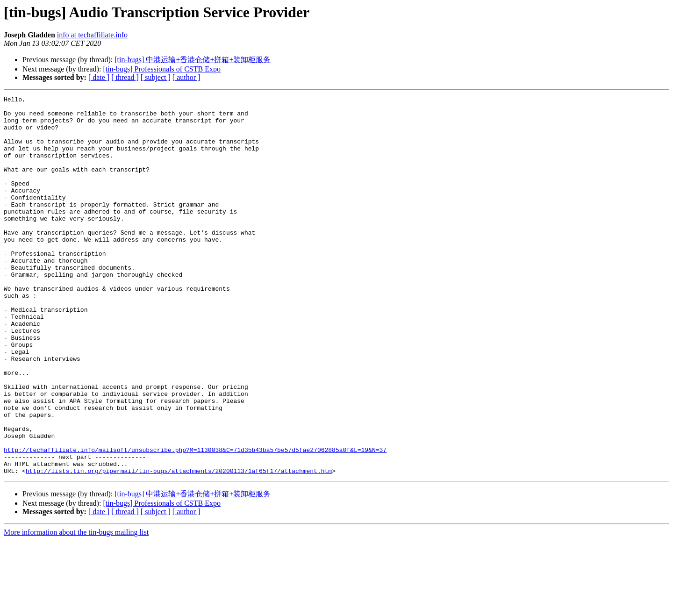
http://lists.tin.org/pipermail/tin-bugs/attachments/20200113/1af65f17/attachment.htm (179, 546)
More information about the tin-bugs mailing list (76, 608)
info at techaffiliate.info (92, 35)
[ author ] (186, 77)
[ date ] (99, 77)
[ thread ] (125, 77)
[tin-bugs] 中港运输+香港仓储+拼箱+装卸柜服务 (193, 60)
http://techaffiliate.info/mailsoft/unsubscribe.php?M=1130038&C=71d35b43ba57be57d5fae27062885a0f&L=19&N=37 (195, 521)
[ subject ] (156, 77)
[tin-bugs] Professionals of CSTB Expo (162, 69)
